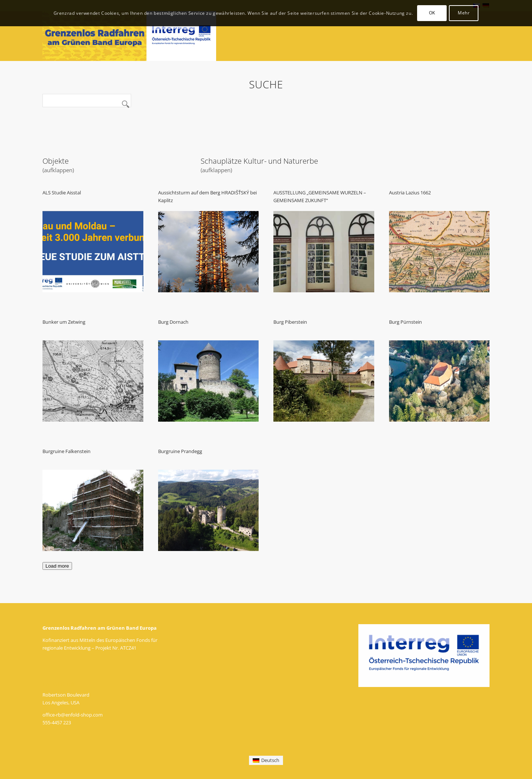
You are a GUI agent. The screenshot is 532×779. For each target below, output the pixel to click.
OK (432, 13)
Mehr (464, 13)
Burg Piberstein (290, 322)
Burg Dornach (173, 322)
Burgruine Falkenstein (66, 451)
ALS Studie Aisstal (62, 193)
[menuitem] (266, 760)
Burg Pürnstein (405, 322)
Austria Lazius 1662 (410, 193)
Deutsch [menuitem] (270, 760)
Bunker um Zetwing (64, 322)
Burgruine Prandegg (180, 451)
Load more (57, 566)
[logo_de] (129, 36)
